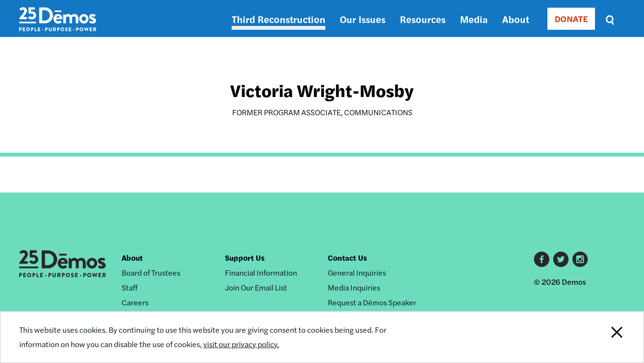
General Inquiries (357, 272)
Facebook (542, 259)
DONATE (571, 18)
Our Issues (363, 19)
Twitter (561, 259)
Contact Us (347, 258)
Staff (130, 287)
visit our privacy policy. (241, 344)
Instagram (580, 259)
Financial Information (261, 272)
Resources (423, 19)
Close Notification (605, 337)
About (516, 19)
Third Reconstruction (279, 19)
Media (474, 19)
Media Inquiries (354, 287)
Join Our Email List (256, 287)
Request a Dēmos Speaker (372, 302)
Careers (135, 302)
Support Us (245, 258)
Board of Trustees (151, 272)
